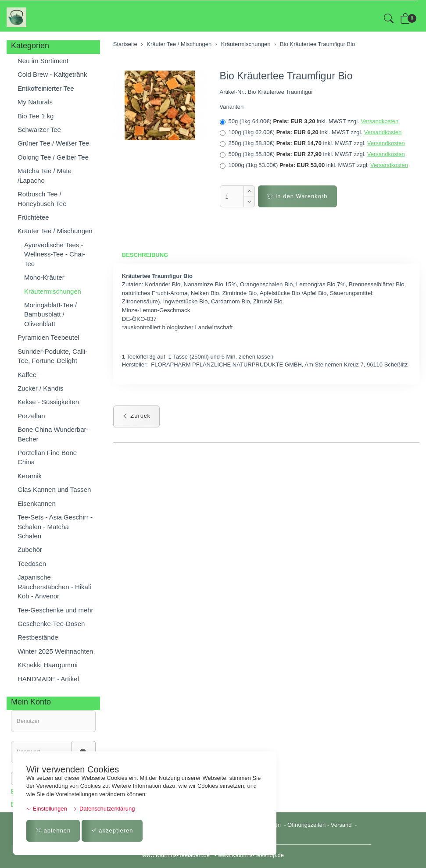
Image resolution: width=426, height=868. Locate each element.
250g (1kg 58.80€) (312, 143)
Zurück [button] (136, 416)
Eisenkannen (37, 503)
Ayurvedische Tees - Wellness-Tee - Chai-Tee (55, 254)
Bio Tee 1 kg (36, 116)
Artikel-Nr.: (233, 92)
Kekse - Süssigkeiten (48, 402)
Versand (341, 825)
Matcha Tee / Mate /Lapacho (45, 175)
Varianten (232, 107)
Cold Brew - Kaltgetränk (52, 74)
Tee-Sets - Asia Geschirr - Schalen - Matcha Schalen (55, 526)
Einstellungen (47, 809)
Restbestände (38, 637)
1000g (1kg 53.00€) (314, 165)
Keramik (30, 476)
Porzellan (31, 416)
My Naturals (35, 102)
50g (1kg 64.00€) (309, 121)
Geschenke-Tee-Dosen (51, 624)
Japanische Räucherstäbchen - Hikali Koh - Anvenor (54, 587)
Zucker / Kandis (40, 388)
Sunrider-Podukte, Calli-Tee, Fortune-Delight (52, 356)
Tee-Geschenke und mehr (55, 610)
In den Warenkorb (297, 196)
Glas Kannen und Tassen (54, 489)
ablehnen (53, 831)
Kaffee (27, 375)
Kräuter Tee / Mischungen (55, 231)
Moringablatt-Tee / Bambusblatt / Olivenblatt (50, 314)
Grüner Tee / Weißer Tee (53, 143)
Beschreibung (145, 255)
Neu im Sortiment (43, 61)
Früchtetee (33, 217)
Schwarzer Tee (39, 130)
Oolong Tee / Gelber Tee (53, 157)
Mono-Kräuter (44, 277)
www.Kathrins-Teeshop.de (251, 855)
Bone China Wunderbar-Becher (53, 434)
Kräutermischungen (53, 291)
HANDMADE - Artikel (48, 679)
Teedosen (32, 564)
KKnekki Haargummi (48, 665)
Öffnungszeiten (306, 825)
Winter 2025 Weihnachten (55, 651)
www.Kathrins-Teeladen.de (176, 855)
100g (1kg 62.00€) (311, 132)
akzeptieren (112, 831)
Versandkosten (379, 121)
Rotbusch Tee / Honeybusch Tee (42, 199)
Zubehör (30, 550)
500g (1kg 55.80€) (312, 154)
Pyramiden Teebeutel (48, 337)
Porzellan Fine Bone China (47, 457)
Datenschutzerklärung (104, 809)
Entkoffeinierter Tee (46, 88)
